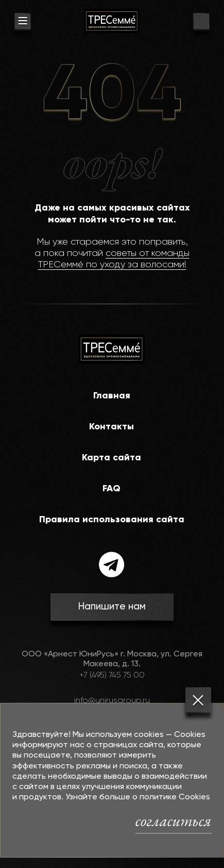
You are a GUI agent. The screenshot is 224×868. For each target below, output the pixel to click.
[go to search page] (201, 22)
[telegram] (112, 565)
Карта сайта (111, 458)
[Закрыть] (198, 700)
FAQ (111, 489)
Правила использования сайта (112, 520)
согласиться (174, 820)
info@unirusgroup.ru (112, 701)
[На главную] (112, 21)
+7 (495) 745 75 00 (112, 676)
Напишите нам (112, 607)
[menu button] (22, 22)
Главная (112, 396)
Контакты (111, 427)
